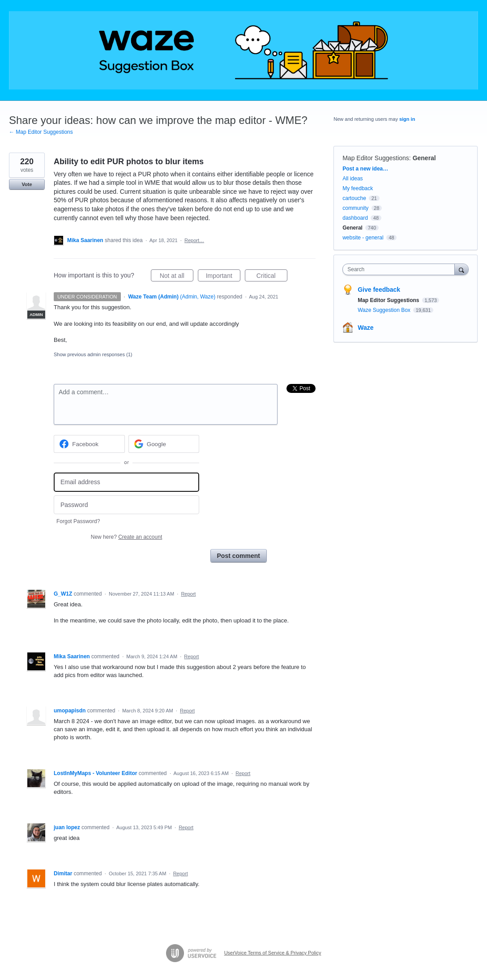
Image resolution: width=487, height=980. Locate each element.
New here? (126, 537)
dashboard (355, 218)
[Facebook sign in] (89, 444)
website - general (363, 238)
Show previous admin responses (93, 354)
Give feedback (379, 290)
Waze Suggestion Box (385, 310)
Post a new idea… (365, 169)
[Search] (461, 269)
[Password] (126, 505)
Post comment (239, 556)
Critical (272, 277)
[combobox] (401, 269)
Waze (365, 328)
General (424, 158)
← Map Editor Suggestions (41, 132)
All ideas (352, 179)
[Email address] (126, 482)
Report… (194, 240)
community (355, 208)
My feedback (358, 188)
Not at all (177, 277)
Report (188, 594)
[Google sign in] (164, 444)
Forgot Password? (78, 521)
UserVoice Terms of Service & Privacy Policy (273, 953)
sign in (407, 119)
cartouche (354, 198)
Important (223, 277)
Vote (27, 184)
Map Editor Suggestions (376, 158)
